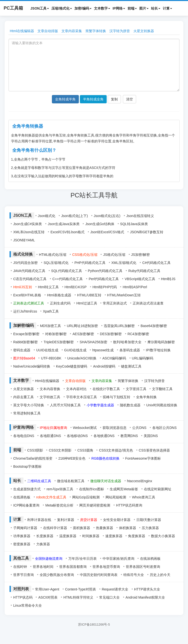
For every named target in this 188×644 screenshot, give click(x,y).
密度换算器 (22, 544)
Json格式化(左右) (107, 216)
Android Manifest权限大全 (145, 597)
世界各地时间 (43, 567)
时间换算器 (91, 536)
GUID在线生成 (75, 350)
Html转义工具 (48, 287)
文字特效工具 (50, 397)
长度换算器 (45, 536)
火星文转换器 (144, 31)
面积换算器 (82, 528)
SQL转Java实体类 (134, 224)
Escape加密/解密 (26, 334)
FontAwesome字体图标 (143, 458)
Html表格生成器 (59, 295)
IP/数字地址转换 (158, 350)
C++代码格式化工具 (68, 279)
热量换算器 (105, 528)
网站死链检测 (116, 497)
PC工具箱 (13, 8)
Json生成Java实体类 (64, 224)
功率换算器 (22, 536)
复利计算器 (66, 520)
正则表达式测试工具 (29, 303)
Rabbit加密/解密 (25, 342)
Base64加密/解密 (154, 326)
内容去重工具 (23, 397)
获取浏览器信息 (115, 428)
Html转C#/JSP (76, 287)
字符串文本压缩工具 (82, 397)
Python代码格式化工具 (105, 271)
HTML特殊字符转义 (78, 597)
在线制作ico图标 (92, 489)
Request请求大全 (115, 589)
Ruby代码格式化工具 (144, 271)
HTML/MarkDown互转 (124, 295)
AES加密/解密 (83, 334)
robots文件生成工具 (51, 497)
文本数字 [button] (102, 8)
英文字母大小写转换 (29, 405)
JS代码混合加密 (25, 263)
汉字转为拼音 (120, 31)
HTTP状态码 (23, 597)
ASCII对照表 (48, 597)
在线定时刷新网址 (158, 489)
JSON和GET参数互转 (147, 232)
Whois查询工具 (144, 497)
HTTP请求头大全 (147, 589)
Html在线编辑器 (22, 31)
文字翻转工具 (162, 389)
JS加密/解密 (141, 255)
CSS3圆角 (85, 450)
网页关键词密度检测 (95, 505)
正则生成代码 (60, 303)
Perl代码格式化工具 (104, 279)
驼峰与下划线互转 (117, 397)
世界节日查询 (23, 575)
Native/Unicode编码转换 (32, 366)
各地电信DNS (24, 436)
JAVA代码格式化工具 (29, 271)
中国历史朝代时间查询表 (99, 575)
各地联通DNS (50, 436)
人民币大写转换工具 (65, 405)
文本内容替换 (50, 389)
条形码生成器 (130, 350)
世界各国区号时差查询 (143, 567)
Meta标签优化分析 (59, 505)
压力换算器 (150, 528)
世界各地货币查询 (106, 567)
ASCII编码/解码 (114, 358)
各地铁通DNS (104, 436)
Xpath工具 (51, 311)
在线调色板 (22, 497)
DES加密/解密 (111, 334)
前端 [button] (132, 8)
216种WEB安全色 (72, 458)
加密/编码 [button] (83, 8)
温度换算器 (68, 536)
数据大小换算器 (163, 536)
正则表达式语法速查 (148, 303)
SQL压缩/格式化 (56, 263)
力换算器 (43, 544)
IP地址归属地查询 (53, 428)
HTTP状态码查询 (129, 505)
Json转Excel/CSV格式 (107, 232)
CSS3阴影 (35, 450)
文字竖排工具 (136, 389)
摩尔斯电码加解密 (161, 342)
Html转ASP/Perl (135, 287)
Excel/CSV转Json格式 (67, 232)
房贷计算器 (89, 520)
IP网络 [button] (119, 8)
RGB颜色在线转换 (105, 458)
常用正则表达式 (115, 303)
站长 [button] (156, 8)
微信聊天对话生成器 (106, 481)
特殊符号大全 (134, 575)
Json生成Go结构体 (100, 224)
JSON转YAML (24, 240)
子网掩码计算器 (25, 528)
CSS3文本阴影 (60, 450)
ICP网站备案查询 (26, 505)
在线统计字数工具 (106, 389)
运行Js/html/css (25, 311)
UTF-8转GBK (51, 358)
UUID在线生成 (47, 350)
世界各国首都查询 (73, 567)
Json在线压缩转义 (140, 216)
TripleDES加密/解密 (59, 342)
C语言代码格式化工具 (30, 279)
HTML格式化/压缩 (53, 255)
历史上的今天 (160, 575)
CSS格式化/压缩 (85, 255)
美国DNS (151, 436)
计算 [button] (167, 8)
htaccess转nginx (140, 481)
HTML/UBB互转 (89, 295)
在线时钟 (20, 567)
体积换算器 (128, 528)
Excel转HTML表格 (27, 295)
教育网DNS (129, 436)
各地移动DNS (77, 436)
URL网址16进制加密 (82, 326)
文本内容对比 (76, 389)
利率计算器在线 (39, 520)
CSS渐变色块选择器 (154, 450)
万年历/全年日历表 (82, 559)
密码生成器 (22, 350)
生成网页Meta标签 (124, 489)
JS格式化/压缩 (114, 255)
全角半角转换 (146, 397)
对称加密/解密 (56, 334)
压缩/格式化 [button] (62, 8)
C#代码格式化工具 (156, 263)
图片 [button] (144, 8)
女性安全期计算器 (117, 520)
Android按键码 (104, 366)
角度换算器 (137, 536)
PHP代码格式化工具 (90, 263)
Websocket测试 (85, 428)
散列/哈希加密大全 (127, 342)
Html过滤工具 (87, 303)
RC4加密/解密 (138, 334)
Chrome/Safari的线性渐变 (33, 458)
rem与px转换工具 (60, 489)
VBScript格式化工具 (140, 279)
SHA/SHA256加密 (93, 342)
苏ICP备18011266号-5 (94, 624)
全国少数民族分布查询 (57, 575)
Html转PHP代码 (105, 287)
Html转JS (168, 279)
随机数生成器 (130, 405)
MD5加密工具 (50, 326)
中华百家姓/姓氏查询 (118, 559)
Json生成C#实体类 (28, 224)
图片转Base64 (24, 358)
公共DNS (139, 428)
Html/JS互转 (23, 287)
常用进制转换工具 (27, 413)
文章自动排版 (48, 31)
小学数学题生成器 (100, 405)
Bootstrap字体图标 (27, 466)
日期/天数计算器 (149, 520)
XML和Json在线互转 (29, 232)
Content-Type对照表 (81, 589)
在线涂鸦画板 (150, 559)
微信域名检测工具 (71, 481)
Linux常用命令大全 (28, 605)
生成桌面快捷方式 (27, 489)
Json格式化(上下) (75, 216)
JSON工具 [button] (40, 8)
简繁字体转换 (96, 31)
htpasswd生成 (103, 350)
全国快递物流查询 (49, 559)
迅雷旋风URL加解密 (119, 326)
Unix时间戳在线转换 (162, 405)
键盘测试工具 (131, 366)
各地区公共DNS (164, 428)
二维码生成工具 (39, 481)
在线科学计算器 (55, 528)
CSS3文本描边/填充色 (116, 450)
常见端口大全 (109, 597)
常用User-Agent (47, 589)
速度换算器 (114, 536)
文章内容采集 (72, 31)
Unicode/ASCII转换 (82, 358)
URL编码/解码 (143, 358)
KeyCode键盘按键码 (72, 366)
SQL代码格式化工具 (67, 271)
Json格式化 (47, 216)
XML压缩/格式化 (124, 263)
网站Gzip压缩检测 (86, 497)
